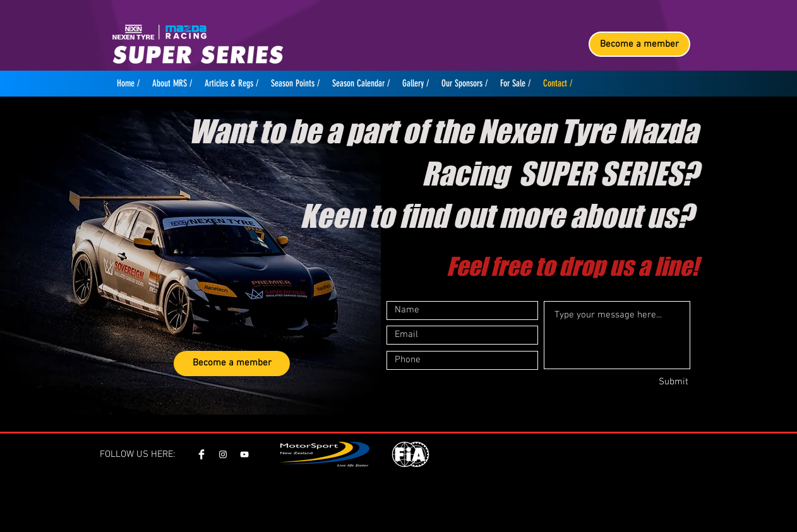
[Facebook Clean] (201, 454)
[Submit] (644, 382)
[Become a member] (639, 44)
